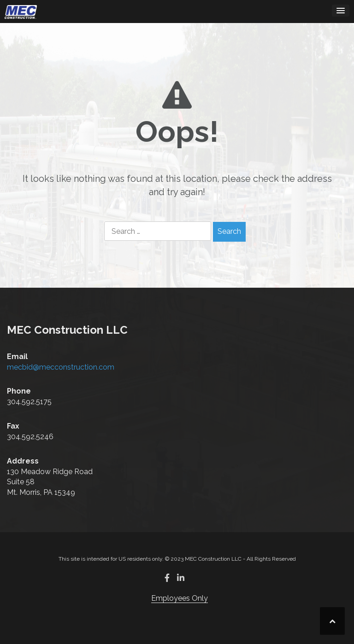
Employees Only (180, 598)
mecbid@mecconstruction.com (61, 367)
